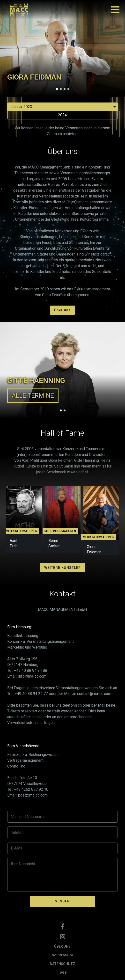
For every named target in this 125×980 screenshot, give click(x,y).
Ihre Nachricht (23, 864)
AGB (63, 973)
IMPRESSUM (62, 955)
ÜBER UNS (62, 946)
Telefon (17, 832)
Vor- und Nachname (28, 817)
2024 (62, 115)
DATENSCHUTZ (62, 964)
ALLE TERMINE (33, 395)
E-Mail (17, 848)
